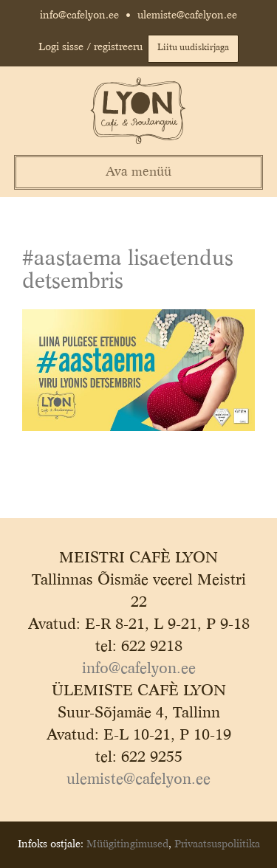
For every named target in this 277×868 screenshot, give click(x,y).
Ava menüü (138, 172)
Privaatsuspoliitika (217, 844)
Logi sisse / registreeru (90, 47)
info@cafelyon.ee (79, 15)
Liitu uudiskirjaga (193, 48)
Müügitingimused (127, 844)
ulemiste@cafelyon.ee (187, 15)
